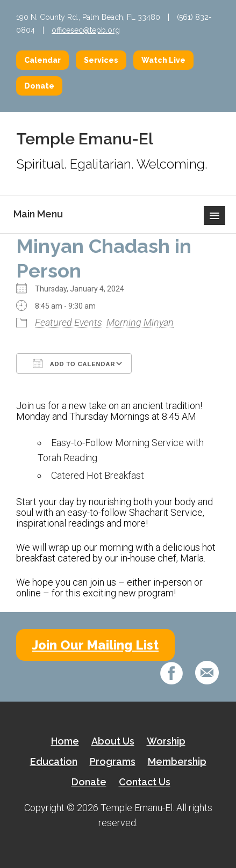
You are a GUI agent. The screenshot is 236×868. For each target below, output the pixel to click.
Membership (177, 761)
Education (54, 761)
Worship (166, 741)
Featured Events (69, 322)
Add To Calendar (74, 363)
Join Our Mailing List (95, 645)
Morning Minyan (140, 322)
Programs (113, 761)
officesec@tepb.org (86, 30)
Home (65, 741)
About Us (113, 741)
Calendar (42, 60)
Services (101, 60)
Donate (39, 86)
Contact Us (145, 782)
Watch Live (163, 60)
